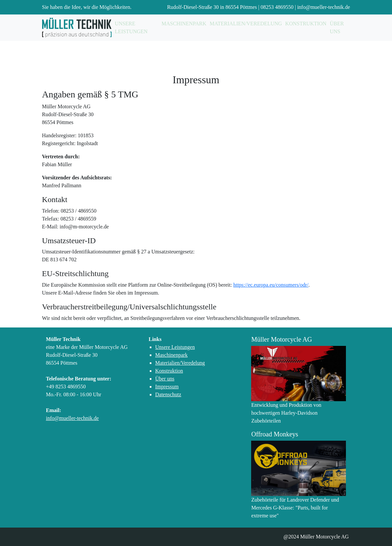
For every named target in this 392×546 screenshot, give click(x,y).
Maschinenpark (184, 24)
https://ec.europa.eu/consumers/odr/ (271, 285)
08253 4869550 (277, 7)
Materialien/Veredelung (246, 24)
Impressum (167, 387)
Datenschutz (168, 394)
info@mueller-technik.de (324, 7)
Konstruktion (306, 24)
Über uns (337, 27)
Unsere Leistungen (131, 27)
